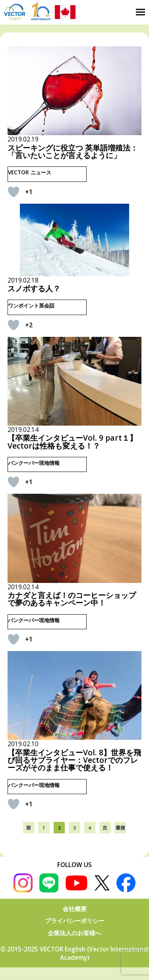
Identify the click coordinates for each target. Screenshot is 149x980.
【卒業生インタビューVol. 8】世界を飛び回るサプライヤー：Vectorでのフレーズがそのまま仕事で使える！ (74, 760)
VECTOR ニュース (30, 172)
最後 (120, 828)
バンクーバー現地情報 (34, 463)
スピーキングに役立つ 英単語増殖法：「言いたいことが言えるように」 (73, 151)
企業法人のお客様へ (74, 933)
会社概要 (75, 909)
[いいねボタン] (14, 192)
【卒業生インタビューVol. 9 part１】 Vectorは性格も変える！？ (72, 441)
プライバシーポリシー (75, 921)
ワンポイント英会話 (31, 306)
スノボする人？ (34, 288)
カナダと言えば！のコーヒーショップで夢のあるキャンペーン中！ (72, 599)
